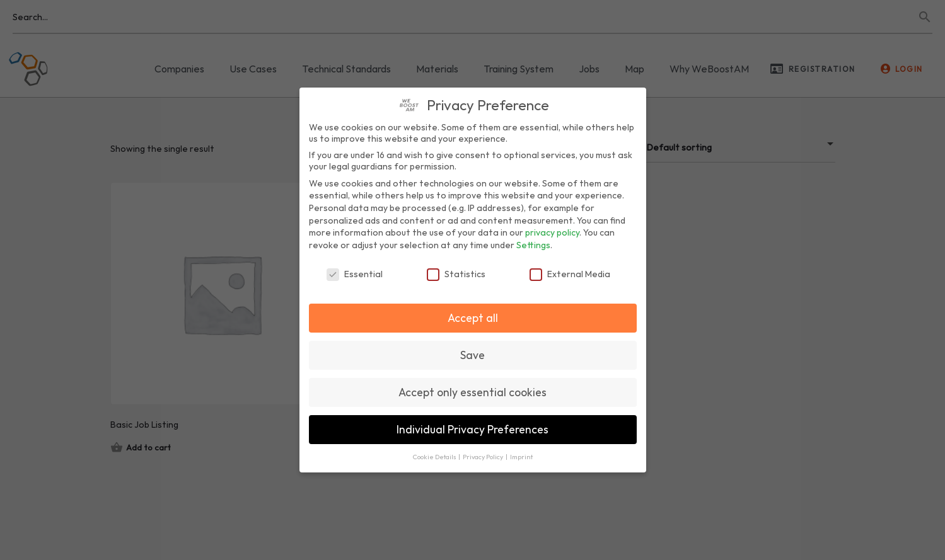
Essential (355, 274)
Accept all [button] (473, 318)
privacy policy (552, 232)
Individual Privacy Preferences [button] (472, 429)
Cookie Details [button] (435, 457)
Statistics (456, 274)
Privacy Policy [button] (484, 457)
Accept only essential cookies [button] (472, 392)
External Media (570, 274)
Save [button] (472, 355)
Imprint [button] (521, 457)
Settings (533, 245)
